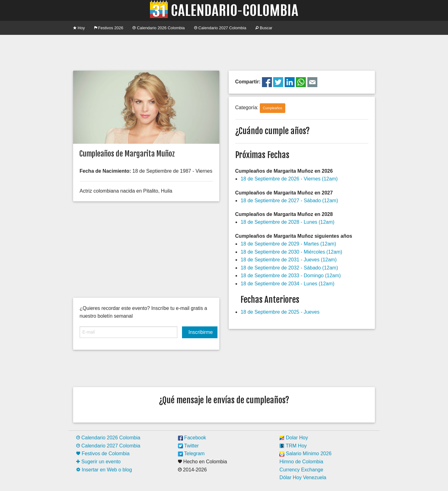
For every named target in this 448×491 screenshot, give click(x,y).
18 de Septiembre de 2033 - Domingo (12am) (291, 276)
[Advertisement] (224, 52)
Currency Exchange (301, 470)
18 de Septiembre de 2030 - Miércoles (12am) (291, 252)
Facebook (192, 438)
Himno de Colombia (301, 462)
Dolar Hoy (294, 438)
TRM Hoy (293, 446)
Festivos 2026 (109, 28)
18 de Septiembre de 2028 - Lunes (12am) (287, 222)
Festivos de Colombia (103, 454)
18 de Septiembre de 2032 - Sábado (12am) (289, 268)
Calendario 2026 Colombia (159, 28)
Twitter (188, 446)
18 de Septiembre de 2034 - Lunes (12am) (287, 284)
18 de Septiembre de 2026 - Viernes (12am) (289, 179)
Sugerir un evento (98, 462)
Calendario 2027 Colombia (220, 28)
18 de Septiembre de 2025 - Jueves (280, 312)
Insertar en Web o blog (104, 470)
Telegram (191, 454)
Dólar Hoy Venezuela (303, 477)
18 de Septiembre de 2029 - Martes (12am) (288, 244)
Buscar (264, 28)
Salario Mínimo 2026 (305, 454)
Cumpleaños (273, 108)
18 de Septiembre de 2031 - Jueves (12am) (289, 260)
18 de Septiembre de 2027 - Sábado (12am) (289, 201)
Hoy (79, 28)
